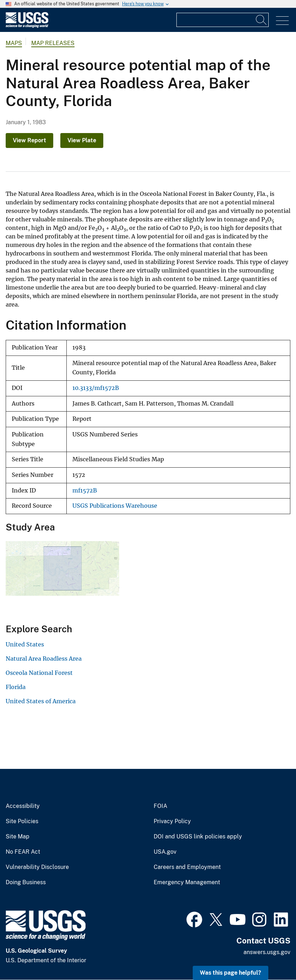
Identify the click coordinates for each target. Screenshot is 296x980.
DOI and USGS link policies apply (198, 837)
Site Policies (22, 821)
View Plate (82, 140)
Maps (14, 43)
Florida (16, 687)
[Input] (223, 20)
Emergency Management (187, 882)
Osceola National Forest (39, 673)
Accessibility (23, 806)
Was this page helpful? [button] (231, 973)
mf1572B (85, 491)
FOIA (160, 806)
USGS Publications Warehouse (115, 506)
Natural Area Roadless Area (44, 659)
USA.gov (165, 852)
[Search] (262, 20)
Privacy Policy (172, 821)
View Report (29, 140)
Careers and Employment (187, 867)
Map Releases (53, 43)
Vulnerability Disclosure (37, 867)
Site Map (18, 837)
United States (25, 644)
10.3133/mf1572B (96, 388)
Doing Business (26, 882)
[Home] (27, 26)
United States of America (41, 701)
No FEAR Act (23, 852)
